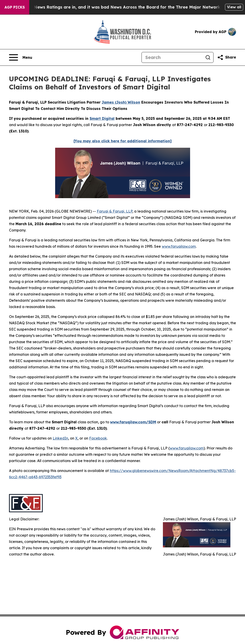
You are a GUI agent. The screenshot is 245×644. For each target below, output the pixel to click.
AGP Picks (15, 7)
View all (234, 7)
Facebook (98, 438)
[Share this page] (227, 57)
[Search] (172, 57)
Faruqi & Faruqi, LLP (115, 211)
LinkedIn (60, 438)
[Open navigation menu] (21, 57)
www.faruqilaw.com (179, 246)
